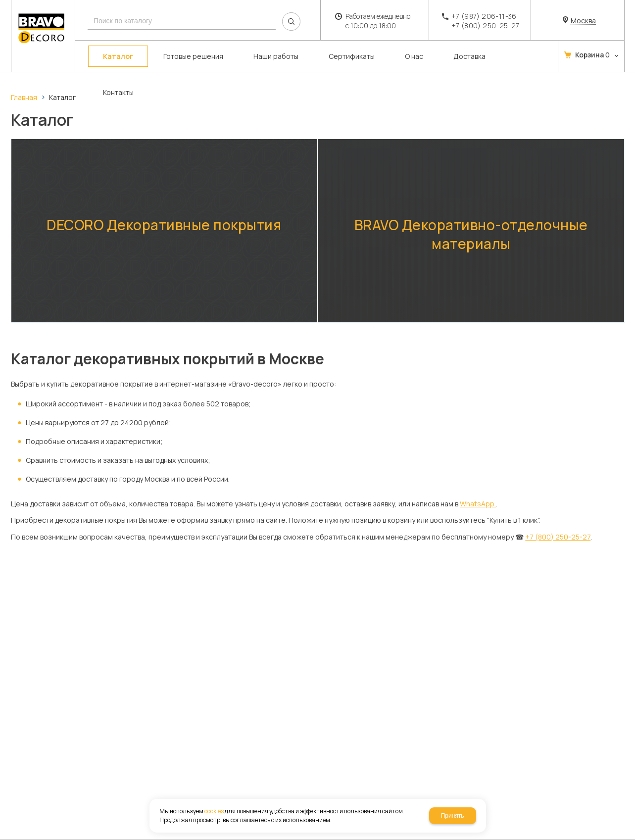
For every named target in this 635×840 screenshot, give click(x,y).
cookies (214, 811)
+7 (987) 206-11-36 (484, 16)
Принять (453, 816)
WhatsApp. (478, 498)
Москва (583, 21)
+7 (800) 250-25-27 (486, 25)
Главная (24, 97)
